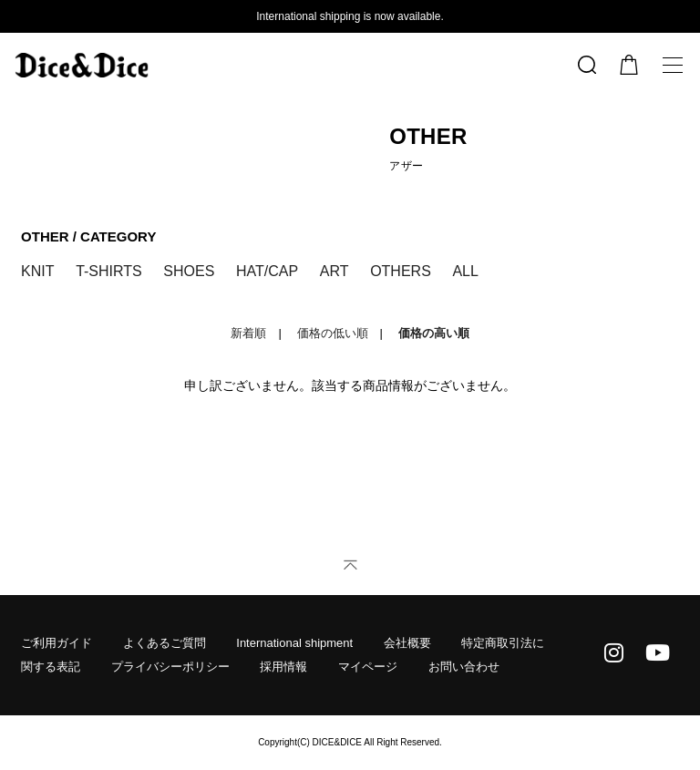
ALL (465, 271)
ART (335, 271)
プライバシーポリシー (170, 667)
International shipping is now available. (350, 16)
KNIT (37, 271)
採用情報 (283, 667)
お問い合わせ (464, 667)
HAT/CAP (267, 271)
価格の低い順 (333, 333)
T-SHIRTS (109, 271)
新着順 (248, 333)
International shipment (294, 643)
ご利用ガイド (57, 643)
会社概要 (407, 643)
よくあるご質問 (165, 643)
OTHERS (401, 271)
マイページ (368, 667)
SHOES (189, 271)
